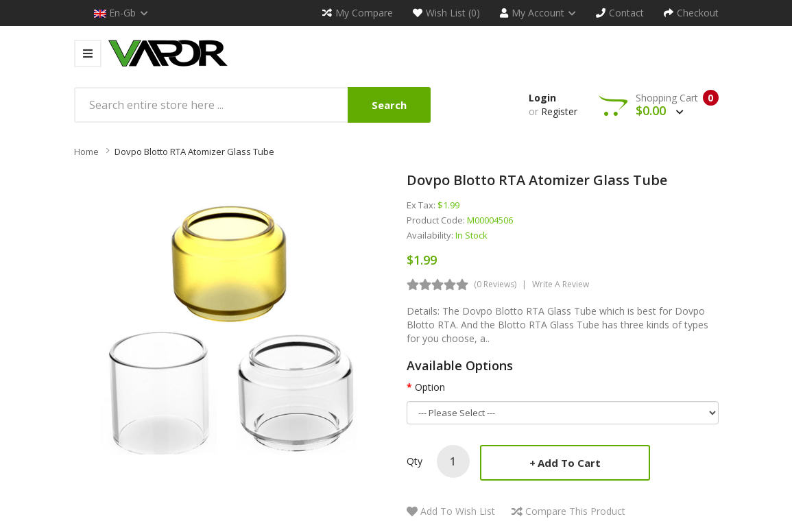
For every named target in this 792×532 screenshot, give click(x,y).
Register (559, 111)
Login (542, 98)
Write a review (561, 284)
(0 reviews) (495, 284)
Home (86, 152)
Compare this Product (575, 511)
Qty (415, 461)
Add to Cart (569, 463)
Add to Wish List (458, 511)
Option (430, 387)
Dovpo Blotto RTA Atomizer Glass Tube (194, 152)
